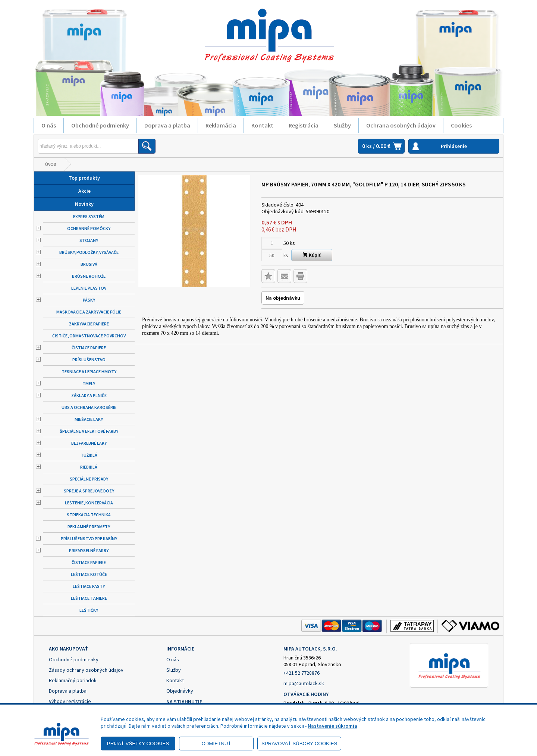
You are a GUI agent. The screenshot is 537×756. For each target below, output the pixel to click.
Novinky (84, 204)
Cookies (461, 125)
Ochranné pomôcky (89, 228)
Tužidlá (89, 455)
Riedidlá (89, 467)
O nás (49, 125)
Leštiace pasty (89, 586)
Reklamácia (221, 125)
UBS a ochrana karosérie (89, 407)
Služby (342, 125)
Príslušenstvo (89, 360)
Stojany (89, 240)
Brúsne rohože (89, 276)
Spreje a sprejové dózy (89, 491)
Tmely (89, 383)
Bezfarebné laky (89, 443)
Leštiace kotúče (89, 574)
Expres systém (89, 216)
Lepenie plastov (89, 288)
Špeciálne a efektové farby (89, 431)
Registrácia (304, 125)
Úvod (51, 164)
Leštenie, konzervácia (89, 503)
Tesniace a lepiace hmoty (89, 371)
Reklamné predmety (89, 527)
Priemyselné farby (89, 550)
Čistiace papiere (89, 348)
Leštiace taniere (89, 598)
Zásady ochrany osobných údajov (86, 670)
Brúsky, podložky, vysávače (89, 252)
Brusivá (89, 264)
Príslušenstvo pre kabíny (89, 538)
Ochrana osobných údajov (401, 125)
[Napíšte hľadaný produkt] (88, 146)
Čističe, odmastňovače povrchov (89, 336)
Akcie (84, 191)
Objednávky (180, 691)
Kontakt (262, 125)
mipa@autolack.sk (304, 683)
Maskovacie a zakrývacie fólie (89, 312)
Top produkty (84, 178)
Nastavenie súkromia (332, 726)
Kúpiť (312, 255)
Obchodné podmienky (100, 125)
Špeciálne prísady (89, 479)
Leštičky (89, 610)
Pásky (89, 300)
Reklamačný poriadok (73, 680)
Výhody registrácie (70, 701)
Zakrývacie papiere (89, 324)
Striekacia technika (89, 515)
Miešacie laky (89, 419)
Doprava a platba (167, 125)
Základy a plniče (89, 395)
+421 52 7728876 (302, 673)
